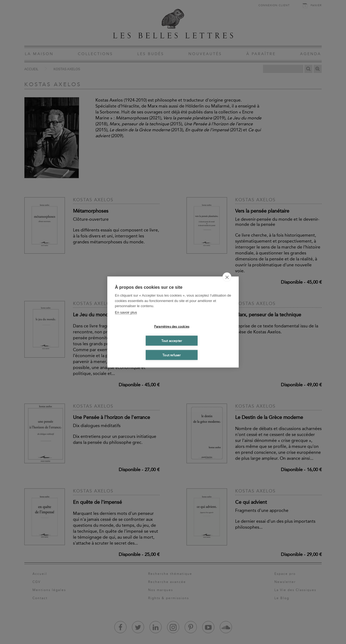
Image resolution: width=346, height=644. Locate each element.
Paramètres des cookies (172, 326)
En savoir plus (126, 312)
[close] (227, 277)
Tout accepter (172, 341)
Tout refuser (172, 355)
